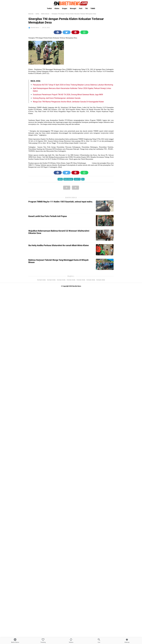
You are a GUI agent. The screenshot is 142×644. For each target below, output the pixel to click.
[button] (58, 32)
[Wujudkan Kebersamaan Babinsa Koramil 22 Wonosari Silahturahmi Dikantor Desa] (105, 235)
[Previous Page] (67, 188)
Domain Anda (41, 280)
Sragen (65, 8)
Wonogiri (73, 8)
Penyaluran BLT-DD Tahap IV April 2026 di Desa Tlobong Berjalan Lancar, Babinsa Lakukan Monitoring (73, 85)
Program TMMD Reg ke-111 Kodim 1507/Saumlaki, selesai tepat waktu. (61, 202)
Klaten (57, 8)
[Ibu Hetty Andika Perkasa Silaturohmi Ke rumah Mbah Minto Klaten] (105, 250)
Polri (81, 8)
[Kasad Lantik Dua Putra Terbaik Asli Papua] (105, 221)
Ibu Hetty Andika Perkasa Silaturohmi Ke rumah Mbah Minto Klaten (59, 245)
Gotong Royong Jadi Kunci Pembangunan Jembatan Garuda (57, 98)
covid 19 (77, 179)
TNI (86, 8)
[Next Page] (75, 188)
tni (83, 179)
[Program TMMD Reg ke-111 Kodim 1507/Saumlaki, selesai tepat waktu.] (105, 206)
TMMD (93, 8)
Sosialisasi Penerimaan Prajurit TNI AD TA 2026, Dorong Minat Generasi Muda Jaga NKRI (68, 95)
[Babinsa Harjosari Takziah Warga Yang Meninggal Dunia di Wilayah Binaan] (105, 264)
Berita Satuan (68, 179)
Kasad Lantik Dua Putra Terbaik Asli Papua (48, 216)
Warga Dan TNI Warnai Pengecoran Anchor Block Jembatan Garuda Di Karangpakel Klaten (68, 102)
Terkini (49, 8)
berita (60, 179)
